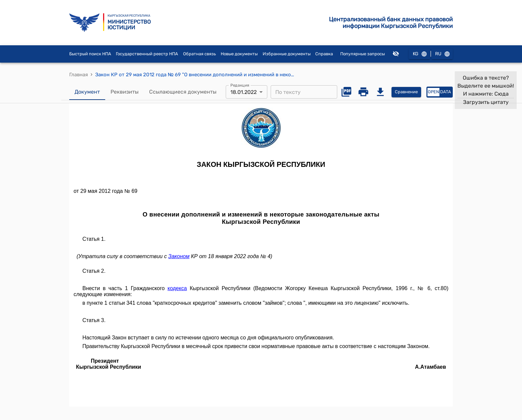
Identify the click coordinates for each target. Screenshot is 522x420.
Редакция (240, 85)
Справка (324, 54)
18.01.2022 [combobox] (244, 92)
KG (419, 54)
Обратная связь (200, 54)
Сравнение (406, 92)
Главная (79, 75)
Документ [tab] (87, 92)
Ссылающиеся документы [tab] (183, 92)
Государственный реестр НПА (147, 54)
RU (442, 54)
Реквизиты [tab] (125, 92)
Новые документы (239, 54)
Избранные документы (287, 54)
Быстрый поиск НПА (90, 54)
